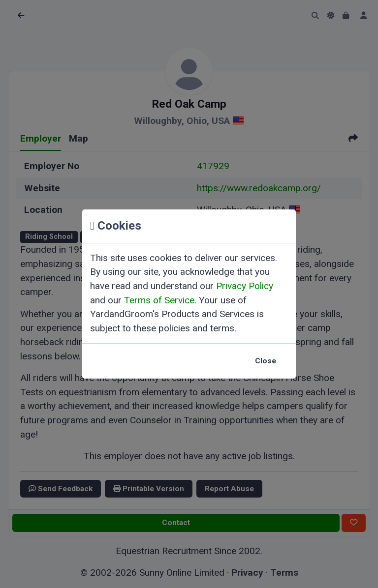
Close (266, 361)
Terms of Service (159, 300)
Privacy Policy (245, 286)
